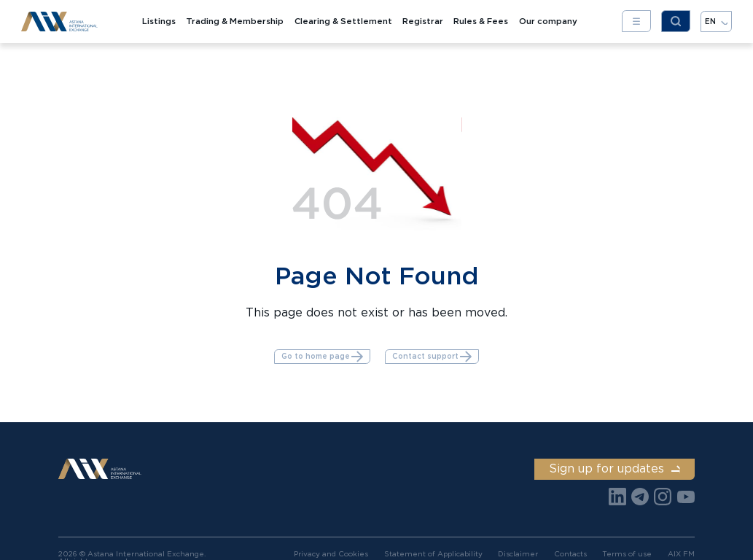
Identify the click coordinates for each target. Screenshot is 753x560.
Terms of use (627, 553)
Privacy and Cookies (331, 553)
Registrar (423, 22)
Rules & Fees (481, 22)
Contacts (570, 553)
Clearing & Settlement (343, 22)
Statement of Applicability (433, 553)
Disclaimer (518, 553)
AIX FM (681, 553)
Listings (159, 22)
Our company (548, 22)
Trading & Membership (235, 22)
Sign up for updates (614, 468)
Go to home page (323, 357)
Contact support (432, 357)
